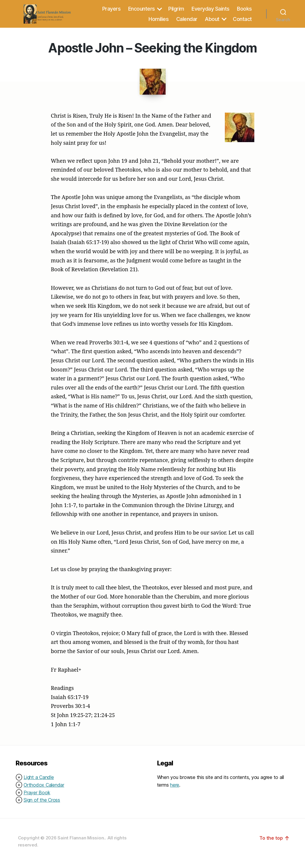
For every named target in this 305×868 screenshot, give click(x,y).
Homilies (159, 22)
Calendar (187, 22)
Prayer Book (37, 798)
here (175, 790)
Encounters (142, 11)
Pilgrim (176, 11)
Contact (242, 22)
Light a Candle (39, 783)
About (212, 22)
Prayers (112, 11)
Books (244, 11)
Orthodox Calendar (44, 790)
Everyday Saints (211, 11)
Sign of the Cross (42, 805)
